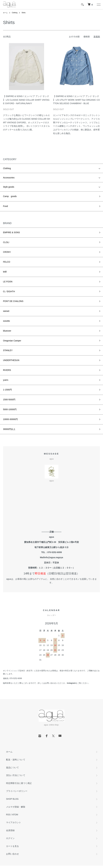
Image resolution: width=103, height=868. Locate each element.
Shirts (24, 13)
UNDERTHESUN (11, 360)
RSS (8, 815)
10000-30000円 (10, 419)
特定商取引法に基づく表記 (19, 783)
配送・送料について (16, 760)
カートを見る (12, 846)
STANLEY (8, 350)
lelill (5, 272)
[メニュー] (98, 5)
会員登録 (10, 830)
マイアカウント (14, 822)
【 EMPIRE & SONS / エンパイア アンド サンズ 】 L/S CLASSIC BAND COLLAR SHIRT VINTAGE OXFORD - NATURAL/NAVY (26, 100)
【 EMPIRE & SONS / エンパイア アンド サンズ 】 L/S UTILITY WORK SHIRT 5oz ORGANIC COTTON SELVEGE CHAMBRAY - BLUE (76, 100)
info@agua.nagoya (54, 557)
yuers (6, 380)
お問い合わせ (12, 854)
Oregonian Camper (12, 341)
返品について (12, 768)
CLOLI (6, 242)
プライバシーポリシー (17, 791)
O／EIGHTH (9, 291)
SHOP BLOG (12, 799)
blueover (7, 331)
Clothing (15, 13)
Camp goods (10, 196)
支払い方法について (16, 775)
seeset (6, 311)
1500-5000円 (9, 400)
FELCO (7, 262)
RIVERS (7, 370)
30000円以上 (9, 429)
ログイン (10, 838)
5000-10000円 (10, 409)
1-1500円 (7, 390)
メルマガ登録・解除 (16, 807)
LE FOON (8, 282)
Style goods (9, 187)
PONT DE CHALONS (13, 301)
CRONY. (7, 252)
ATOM (15, 815)
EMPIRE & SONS (11, 232)
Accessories (9, 178)
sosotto (6, 321)
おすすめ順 (74, 37)
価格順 (87, 37)
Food (5, 206)
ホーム (5, 13)
